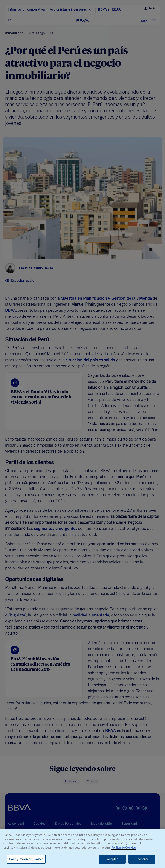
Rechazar (142, 859)
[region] (82, 848)
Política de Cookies (124, 848)
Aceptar (112, 859)
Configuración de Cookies (26, 859)
